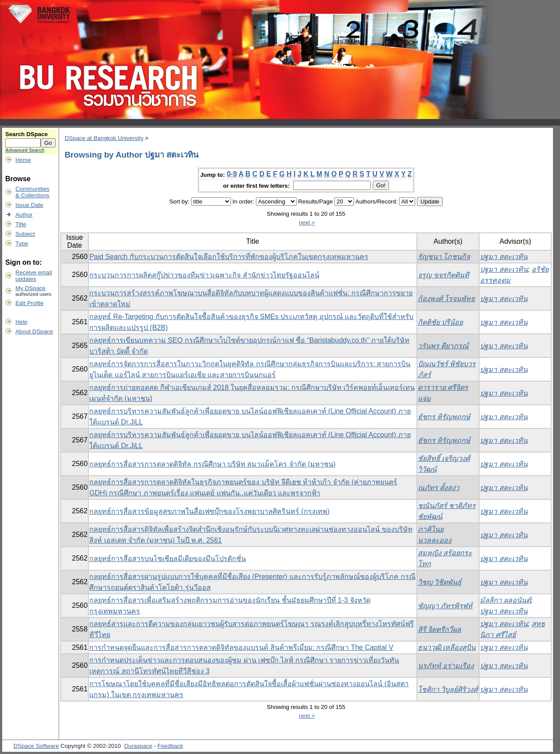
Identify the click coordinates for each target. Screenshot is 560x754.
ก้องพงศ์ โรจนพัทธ (446, 299)
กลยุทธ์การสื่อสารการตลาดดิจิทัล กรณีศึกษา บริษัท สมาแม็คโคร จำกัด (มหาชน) (212, 464)
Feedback (170, 746)
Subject (25, 234)
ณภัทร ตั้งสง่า (439, 488)
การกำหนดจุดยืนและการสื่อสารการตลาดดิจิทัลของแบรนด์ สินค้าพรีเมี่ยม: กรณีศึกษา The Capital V (241, 647)
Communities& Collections (32, 192)
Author (24, 215)
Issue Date (29, 205)
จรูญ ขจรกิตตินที (443, 275)
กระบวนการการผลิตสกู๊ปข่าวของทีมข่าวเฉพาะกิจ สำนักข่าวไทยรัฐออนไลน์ (204, 275)
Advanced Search (25, 150)
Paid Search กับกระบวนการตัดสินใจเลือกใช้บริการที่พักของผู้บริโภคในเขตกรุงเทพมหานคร (229, 257)
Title (21, 224)
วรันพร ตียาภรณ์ (443, 346)
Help (21, 322)
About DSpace (34, 331)
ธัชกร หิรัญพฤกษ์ (444, 417)
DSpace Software (36, 746)
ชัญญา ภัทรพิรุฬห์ (445, 606)
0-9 (232, 174)
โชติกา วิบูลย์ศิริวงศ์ (448, 689)
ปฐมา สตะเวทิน (504, 257)
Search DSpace (26, 134)
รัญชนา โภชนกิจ (444, 257)
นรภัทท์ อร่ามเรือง (446, 666)
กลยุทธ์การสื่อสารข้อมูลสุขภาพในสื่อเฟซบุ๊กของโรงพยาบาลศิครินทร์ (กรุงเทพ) (209, 511)
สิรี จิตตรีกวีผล (439, 630)
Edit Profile (29, 303)
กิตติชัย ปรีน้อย (440, 322)
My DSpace (30, 288)
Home (23, 160)
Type (22, 244)
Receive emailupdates (34, 276)
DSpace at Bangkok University (104, 138)
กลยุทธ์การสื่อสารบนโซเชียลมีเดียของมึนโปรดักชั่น (168, 559)
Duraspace (138, 746)
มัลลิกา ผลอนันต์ (505, 600)
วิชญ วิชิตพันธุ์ (440, 582)
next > (307, 223)
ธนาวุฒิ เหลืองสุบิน (447, 647)
